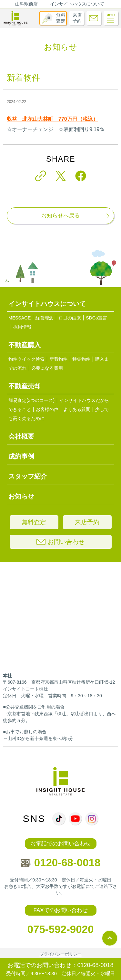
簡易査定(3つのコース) (31, 400)
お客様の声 (47, 409)
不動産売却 (25, 386)
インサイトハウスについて (77, 4)
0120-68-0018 (61, 863)
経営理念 (45, 318)
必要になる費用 (47, 368)
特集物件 (81, 359)
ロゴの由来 (70, 318)
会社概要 (21, 436)
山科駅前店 (26, 4)
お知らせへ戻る (60, 216)
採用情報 (22, 327)
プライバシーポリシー (61, 954)
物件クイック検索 (26, 359)
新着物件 (58, 359)
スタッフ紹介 (28, 476)
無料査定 (61, 18)
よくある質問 (77, 409)
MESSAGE (20, 318)
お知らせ (21, 496)
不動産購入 (25, 345)
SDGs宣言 (96, 318)
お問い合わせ (60, 542)
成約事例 (21, 456)
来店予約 (77, 18)
